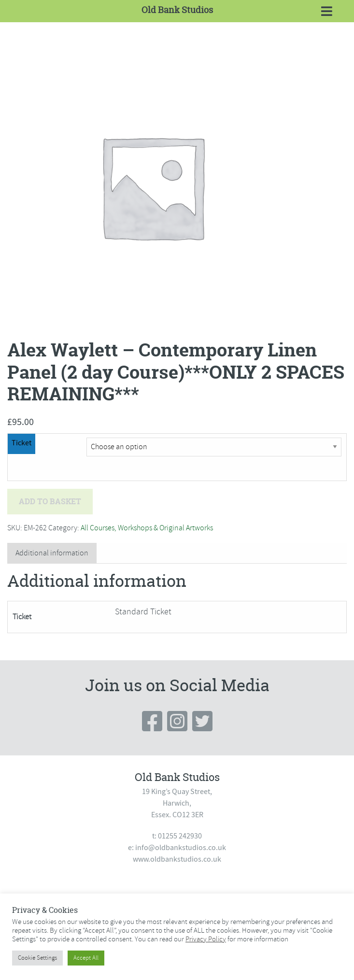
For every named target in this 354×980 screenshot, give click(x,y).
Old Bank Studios (177, 10)
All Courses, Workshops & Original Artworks (147, 528)
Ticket (21, 443)
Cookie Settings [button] (37, 958)
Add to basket (50, 501)
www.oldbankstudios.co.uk (177, 859)
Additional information (52, 553)
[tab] (52, 553)
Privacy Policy (206, 939)
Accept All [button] (86, 958)
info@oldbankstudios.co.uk (181, 848)
